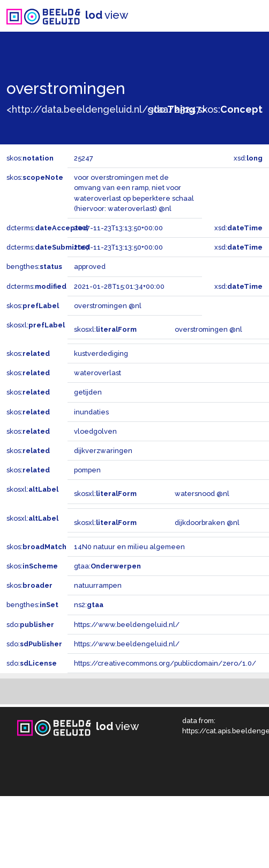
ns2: (89, 605)
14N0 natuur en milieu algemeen (129, 547)
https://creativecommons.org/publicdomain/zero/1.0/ (165, 663)
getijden (88, 392)
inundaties (91, 412)
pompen (87, 470)
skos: (230, 109)
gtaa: (107, 566)
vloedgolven (95, 431)
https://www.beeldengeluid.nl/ (127, 625)
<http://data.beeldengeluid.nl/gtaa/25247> (106, 109)
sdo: (172, 109)
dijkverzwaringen (103, 451)
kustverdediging (101, 353)
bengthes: (34, 267)
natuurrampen (98, 585)
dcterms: (47, 228)
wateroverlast (98, 373)
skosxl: (36, 325)
